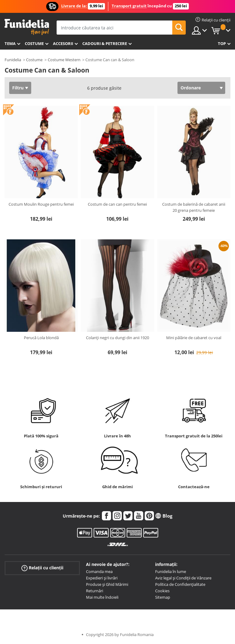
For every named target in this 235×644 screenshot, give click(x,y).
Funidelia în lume (171, 571)
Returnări (95, 591)
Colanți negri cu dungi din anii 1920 (117, 338)
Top (222, 43)
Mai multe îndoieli (102, 597)
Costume (34, 43)
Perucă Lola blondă (41, 338)
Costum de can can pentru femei (117, 204)
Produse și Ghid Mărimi (107, 584)
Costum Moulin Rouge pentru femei (41, 204)
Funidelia (13, 60)
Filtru (18, 88)
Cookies (162, 591)
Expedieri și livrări (102, 578)
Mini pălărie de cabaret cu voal (194, 338)
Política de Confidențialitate (180, 584)
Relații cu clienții (42, 568)
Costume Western (64, 60)
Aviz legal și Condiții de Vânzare (183, 578)
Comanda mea (99, 571)
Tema (10, 43)
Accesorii (63, 43)
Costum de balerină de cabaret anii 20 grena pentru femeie (194, 207)
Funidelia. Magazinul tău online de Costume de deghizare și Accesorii (27, 27)
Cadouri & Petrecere (105, 43)
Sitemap (163, 597)
